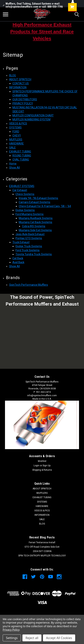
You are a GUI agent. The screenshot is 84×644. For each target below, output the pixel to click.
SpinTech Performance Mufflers (29, 285)
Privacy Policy (11, 630)
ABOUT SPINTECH (20, 79)
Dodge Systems (25, 210)
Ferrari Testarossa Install (42, 542)
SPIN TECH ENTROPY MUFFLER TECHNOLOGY (42, 556)
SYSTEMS (15, 128)
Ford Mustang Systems (30, 214)
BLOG (13, 75)
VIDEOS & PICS (18, 123)
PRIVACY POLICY (23, 103)
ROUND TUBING (22, 156)
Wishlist (42, 461)
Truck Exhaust (21, 242)
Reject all (32, 638)
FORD (16, 132)
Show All (14, 168)
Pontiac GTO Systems (29, 238)
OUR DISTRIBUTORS (25, 99)
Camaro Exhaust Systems (35, 202)
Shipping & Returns (42, 470)
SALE (12, 148)
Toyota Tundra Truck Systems (34, 254)
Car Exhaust (20, 190)
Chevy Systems (25, 194)
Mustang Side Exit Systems (35, 230)
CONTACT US (21, 83)
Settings (12, 638)
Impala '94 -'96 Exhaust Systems (38, 198)
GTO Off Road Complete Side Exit (42, 547)
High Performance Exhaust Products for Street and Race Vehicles (42, 32)
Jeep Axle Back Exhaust (30, 234)
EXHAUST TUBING (20, 152)
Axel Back (18, 262)
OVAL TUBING (21, 160)
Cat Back (18, 258)
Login (36, 466)
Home (13, 164)
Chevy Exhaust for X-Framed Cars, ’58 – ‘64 (45, 206)
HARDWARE (16, 144)
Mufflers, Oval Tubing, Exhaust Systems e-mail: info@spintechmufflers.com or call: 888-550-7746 (33, 5)
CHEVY (17, 136)
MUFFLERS (16, 140)
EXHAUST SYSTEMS (22, 186)
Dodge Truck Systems (29, 246)
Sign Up (47, 466)
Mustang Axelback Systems (36, 218)
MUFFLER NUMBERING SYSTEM (31, 119)
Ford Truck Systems (28, 250)
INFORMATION (18, 87)
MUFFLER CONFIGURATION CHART (33, 115)
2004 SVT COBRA (42, 551)
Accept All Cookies (59, 638)
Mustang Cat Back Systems (35, 222)
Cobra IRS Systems (34, 226)
